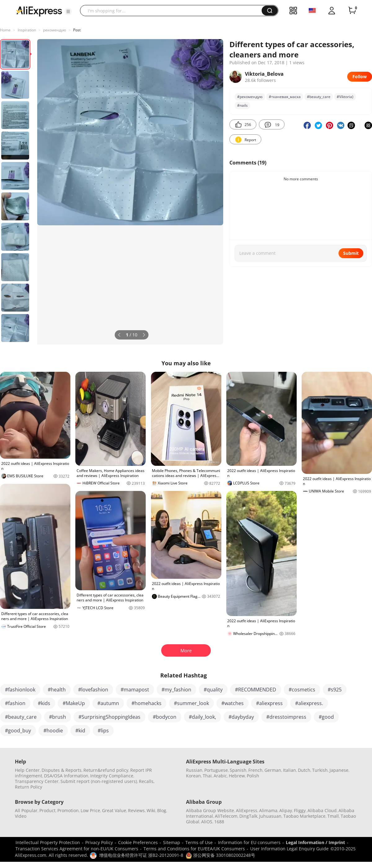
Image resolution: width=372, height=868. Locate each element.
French (255, 770)
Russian (194, 770)
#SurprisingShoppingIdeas (109, 717)
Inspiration (27, 30)
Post (77, 30)
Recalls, (147, 781)
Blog (162, 810)
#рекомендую (250, 97)
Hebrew (237, 776)
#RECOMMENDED (256, 690)
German (273, 770)
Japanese (339, 770)
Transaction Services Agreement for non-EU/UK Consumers (77, 849)
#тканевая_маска (285, 97)
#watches (232, 703)
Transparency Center (37, 781)
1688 (219, 822)
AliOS (207, 822)
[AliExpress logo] (39, 11)
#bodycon (165, 717)
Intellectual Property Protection (48, 842)
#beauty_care (319, 97)
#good (326, 717)
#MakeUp (74, 703)
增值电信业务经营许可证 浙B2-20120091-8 (141, 855)
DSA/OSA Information (66, 776)
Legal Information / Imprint (315, 842)
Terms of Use (199, 842)
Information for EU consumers (249, 842)
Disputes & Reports (62, 770)
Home (5, 30)
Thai (207, 776)
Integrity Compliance (112, 776)
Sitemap (172, 842)
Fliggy (300, 810)
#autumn (108, 703)
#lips (103, 731)
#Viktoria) (345, 97)
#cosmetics (302, 690)
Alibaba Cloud (322, 810)
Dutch (304, 770)
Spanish (238, 770)
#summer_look (191, 703)
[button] (68, 11)
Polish (253, 776)
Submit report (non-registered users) (99, 781)
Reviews (136, 810)
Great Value (114, 810)
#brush (58, 717)
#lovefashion (93, 690)
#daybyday (241, 717)
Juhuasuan (270, 816)
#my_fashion (176, 690)
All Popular (26, 810)
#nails (242, 105)
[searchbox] (173, 11)
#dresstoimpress (286, 717)
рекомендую (55, 30)
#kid (80, 731)
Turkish (320, 770)
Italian (290, 770)
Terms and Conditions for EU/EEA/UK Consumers (194, 849)
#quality (213, 690)
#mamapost (135, 690)
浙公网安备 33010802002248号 (220, 855)
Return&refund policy (106, 770)
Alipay (286, 810)
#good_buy (18, 731)
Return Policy (29, 787)
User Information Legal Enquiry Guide (289, 849)
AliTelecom (226, 816)
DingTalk (248, 816)
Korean (193, 776)
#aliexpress (269, 703)
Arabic (220, 776)
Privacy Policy (99, 842)
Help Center (27, 770)
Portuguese (216, 770)
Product (47, 810)
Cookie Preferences (138, 842)
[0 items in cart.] (352, 11)
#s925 (335, 690)
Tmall (333, 816)
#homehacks (146, 703)
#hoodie (53, 731)
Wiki (151, 810)
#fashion (15, 703)
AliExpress (247, 810)
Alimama (268, 810)
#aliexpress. (309, 703)
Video (21, 816)
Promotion (68, 810)
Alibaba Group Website (210, 810)
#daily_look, (202, 717)
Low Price (90, 810)
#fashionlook (20, 690)
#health (57, 690)
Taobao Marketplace (304, 816)
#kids (44, 703)
